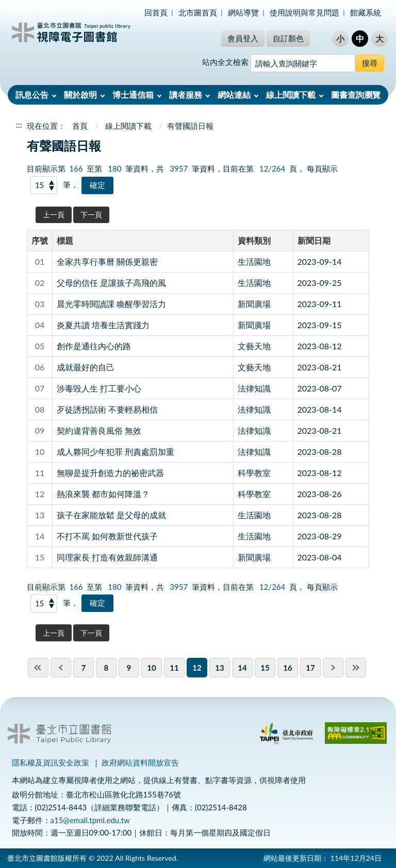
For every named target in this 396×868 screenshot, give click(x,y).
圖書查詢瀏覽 (356, 95)
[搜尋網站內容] (303, 63)
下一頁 (91, 215)
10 (151, 668)
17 (310, 668)
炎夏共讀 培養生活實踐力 (103, 325)
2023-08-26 (320, 494)
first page (38, 668)
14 (242, 668)
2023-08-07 (320, 388)
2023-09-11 (320, 304)
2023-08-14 (320, 409)
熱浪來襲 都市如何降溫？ (103, 494)
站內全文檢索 (225, 62)
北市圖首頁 (198, 12)
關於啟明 (80, 95)
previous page (61, 668)
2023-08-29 (320, 536)
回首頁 (156, 12)
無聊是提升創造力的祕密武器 (110, 473)
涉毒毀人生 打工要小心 (99, 388)
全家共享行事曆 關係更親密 (107, 261)
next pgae (333, 668)
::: (6, 8)
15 (265, 668)
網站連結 (234, 95)
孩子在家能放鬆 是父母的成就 (111, 515)
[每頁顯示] (44, 185)
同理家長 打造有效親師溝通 (107, 557)
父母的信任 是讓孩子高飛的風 (111, 283)
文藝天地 (254, 346)
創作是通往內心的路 (94, 346)
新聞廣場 (254, 304)
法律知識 (254, 388)
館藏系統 (366, 12)
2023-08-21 (320, 367)
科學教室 (254, 473)
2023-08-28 (320, 452)
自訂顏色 (288, 38)
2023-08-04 (320, 557)
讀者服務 (186, 95)
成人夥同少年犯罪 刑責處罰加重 (115, 452)
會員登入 (243, 38)
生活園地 (254, 261)
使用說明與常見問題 (304, 12)
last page (356, 668)
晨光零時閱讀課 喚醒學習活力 (111, 304)
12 (197, 668)
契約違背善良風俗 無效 (99, 430)
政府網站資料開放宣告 (140, 762)
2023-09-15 (320, 325)
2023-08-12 (320, 346)
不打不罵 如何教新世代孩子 (107, 536)
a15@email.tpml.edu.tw (90, 820)
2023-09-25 (320, 283)
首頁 (80, 126)
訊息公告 (32, 95)
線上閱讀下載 (291, 95)
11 (174, 668)
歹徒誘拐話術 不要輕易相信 (107, 409)
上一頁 (54, 215)
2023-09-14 (320, 261)
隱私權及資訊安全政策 (51, 762)
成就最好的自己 (86, 367)
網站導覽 (243, 12)
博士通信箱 (133, 95)
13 (219, 668)
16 (287, 668)
